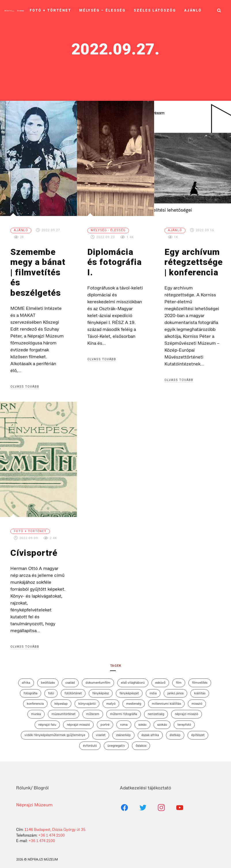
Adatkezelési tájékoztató (145, 785)
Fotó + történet (50, 9)
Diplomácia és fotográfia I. (115, 257)
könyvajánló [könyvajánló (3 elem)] (87, 700)
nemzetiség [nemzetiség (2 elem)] (156, 711)
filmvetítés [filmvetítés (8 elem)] (200, 679)
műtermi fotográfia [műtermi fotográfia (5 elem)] (124, 711)
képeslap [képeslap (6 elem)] (61, 700)
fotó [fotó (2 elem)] (51, 690)
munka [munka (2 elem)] (36, 711)
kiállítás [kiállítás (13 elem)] (200, 690)
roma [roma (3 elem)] (124, 721)
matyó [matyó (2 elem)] (111, 700)
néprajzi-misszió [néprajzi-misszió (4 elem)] (186, 711)
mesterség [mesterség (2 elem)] (134, 700)
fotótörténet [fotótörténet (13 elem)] (73, 690)
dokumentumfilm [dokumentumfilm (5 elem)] (98, 679)
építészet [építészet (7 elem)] (198, 732)
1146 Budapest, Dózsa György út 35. (55, 826)
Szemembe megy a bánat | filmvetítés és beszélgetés (37, 271)
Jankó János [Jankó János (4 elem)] (175, 690)
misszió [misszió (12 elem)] (197, 700)
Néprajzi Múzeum (34, 802)
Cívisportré (33, 550)
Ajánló (193, 9)
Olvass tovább (25, 384)
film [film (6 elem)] (179, 679)
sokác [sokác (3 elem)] (142, 721)
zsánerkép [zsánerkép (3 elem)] (123, 732)
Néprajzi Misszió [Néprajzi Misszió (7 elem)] (78, 721)
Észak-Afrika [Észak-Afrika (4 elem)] (150, 732)
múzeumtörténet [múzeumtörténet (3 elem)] (64, 711)
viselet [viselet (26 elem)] (101, 732)
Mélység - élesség (108, 230)
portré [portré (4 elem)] (105, 721)
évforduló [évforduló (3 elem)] (90, 742)
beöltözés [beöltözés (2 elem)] (48, 679)
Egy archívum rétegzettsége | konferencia (193, 261)
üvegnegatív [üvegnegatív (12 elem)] (116, 742)
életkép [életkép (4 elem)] (175, 732)
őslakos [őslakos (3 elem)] (141, 742)
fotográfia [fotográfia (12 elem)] (31, 690)
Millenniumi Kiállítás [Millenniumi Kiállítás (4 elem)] (166, 700)
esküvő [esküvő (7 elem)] (160, 679)
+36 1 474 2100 (52, 832)
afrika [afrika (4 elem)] (26, 679)
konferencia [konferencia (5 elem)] (35, 700)
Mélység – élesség (102, 9)
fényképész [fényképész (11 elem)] (101, 690)
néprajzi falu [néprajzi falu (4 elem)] (47, 721)
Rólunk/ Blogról (32, 785)
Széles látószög (155, 9)
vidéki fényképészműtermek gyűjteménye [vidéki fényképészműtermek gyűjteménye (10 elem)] (55, 732)
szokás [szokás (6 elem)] (162, 721)
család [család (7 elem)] (70, 679)
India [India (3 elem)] (153, 690)
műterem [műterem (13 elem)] (93, 711)
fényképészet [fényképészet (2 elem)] (129, 690)
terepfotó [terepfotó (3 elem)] (184, 721)
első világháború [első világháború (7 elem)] (133, 679)
